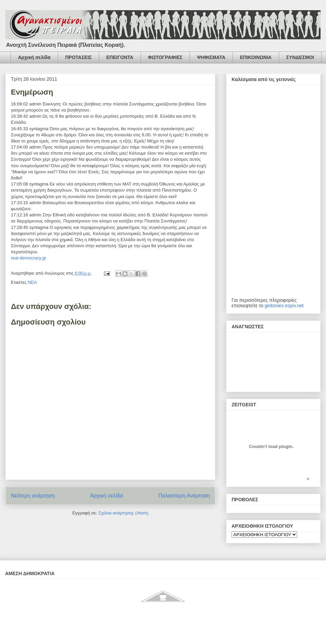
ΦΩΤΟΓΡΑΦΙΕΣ (165, 57)
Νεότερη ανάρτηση (33, 496)
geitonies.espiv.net (284, 306)
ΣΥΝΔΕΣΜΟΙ (300, 57)
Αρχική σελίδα (34, 57)
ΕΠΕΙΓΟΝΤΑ (120, 57)
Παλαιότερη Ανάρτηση (184, 496)
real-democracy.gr (29, 258)
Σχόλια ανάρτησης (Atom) (123, 513)
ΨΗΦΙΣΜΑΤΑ (211, 57)
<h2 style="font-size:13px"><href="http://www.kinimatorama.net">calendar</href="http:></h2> (273, 195)
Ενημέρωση (32, 92)
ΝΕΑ (32, 282)
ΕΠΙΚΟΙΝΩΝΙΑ (256, 57)
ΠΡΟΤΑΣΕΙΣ (78, 57)
